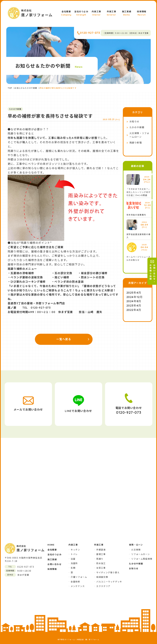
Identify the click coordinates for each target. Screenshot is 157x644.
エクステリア (103, 586)
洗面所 (74, 563)
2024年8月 (134, 301)
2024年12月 (135, 297)
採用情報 (142, 13)
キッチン (75, 550)
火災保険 (136, 550)
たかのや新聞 (137, 127)
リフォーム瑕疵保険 (142, 559)
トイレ (74, 554)
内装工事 (96, 13)
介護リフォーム (79, 577)
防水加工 (101, 563)
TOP (10, 88)
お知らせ (134, 122)
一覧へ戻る (64, 339)
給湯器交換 (102, 577)
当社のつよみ (81, 13)
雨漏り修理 (136, 143)
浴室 (73, 559)
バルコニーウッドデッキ (109, 582)
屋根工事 (101, 554)
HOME (51, 545)
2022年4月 (134, 310)
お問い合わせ (55, 564)
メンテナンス (78, 586)
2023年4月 (134, 306)
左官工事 (101, 568)
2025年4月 (134, 293)
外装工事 (111, 13)
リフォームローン (141, 554)
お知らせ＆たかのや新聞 (26, 88)
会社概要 (66, 13)
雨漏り (100, 559)
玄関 (73, 568)
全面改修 (75, 582)
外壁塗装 (101, 550)
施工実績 (127, 13)
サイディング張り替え (108, 572)
